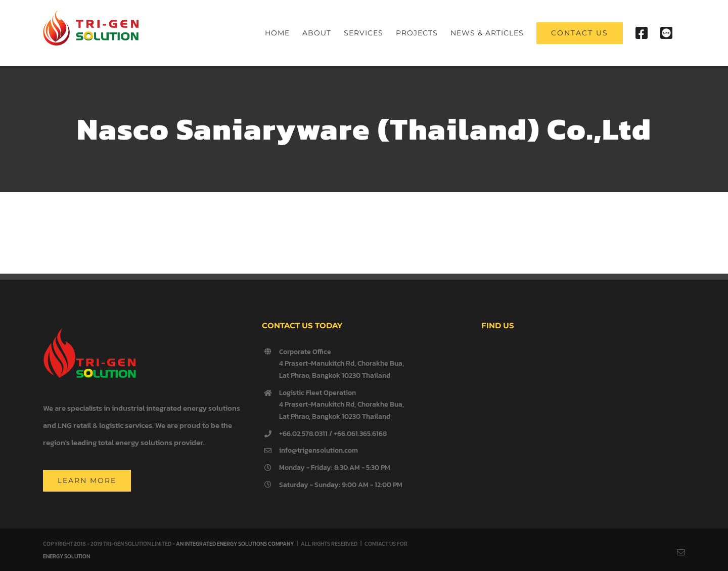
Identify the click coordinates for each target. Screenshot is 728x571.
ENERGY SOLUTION (66, 556)
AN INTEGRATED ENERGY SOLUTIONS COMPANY (235, 544)
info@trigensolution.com (318, 450)
